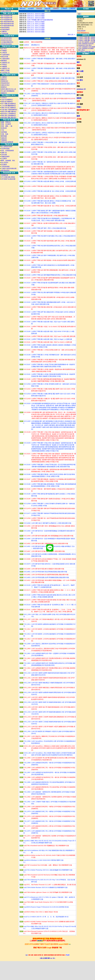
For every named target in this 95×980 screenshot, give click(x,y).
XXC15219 (27, 307)
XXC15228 (27, 265)
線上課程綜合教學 (7, 147)
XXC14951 (27, 546)
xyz (27, 955)
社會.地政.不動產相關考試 (9, 110)
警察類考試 (5, 81)
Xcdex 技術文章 (6, 11)
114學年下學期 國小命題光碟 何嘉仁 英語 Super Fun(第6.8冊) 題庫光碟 (53, 336)
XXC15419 (27, 84)
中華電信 (4, 65)
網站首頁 (23, 8)
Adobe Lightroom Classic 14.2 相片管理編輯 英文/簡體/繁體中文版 (52, 892)
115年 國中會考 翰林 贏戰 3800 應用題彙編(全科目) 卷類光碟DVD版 (52, 536)
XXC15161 (27, 342)
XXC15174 (27, 590)
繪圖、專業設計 (6, 122)
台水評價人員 (5, 73)
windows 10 (81, 89)
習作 (78, 83)
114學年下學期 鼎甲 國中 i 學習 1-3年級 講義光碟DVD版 (49, 228)
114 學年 (80, 80)
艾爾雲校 (4, 32)
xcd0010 (26, 45)
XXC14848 (27, 531)
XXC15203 (27, 350)
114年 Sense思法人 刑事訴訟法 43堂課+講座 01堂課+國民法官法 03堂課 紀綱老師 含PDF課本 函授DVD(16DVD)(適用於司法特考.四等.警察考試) (53, 748)
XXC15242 (27, 322)
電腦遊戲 (4, 140)
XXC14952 (27, 543)
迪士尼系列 (5, 162)
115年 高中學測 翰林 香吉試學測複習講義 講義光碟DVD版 (49, 572)
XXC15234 (27, 236)
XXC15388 (27, 157)
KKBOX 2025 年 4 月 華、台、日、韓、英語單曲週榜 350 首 (50, 917)
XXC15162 (27, 339)
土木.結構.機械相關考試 (9, 106)
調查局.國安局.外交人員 (9, 89)
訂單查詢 (64, 8)
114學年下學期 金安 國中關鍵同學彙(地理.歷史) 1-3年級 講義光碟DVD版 (54, 275)
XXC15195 (27, 360)
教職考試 (4, 87)
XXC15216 (27, 162)
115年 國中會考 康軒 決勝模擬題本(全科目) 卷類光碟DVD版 (50, 543)
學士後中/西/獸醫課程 (8, 91)
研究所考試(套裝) (6, 44)
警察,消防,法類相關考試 (9, 116)
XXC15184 (27, 489)
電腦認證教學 (5, 157)
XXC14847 (27, 551)
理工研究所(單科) (6, 38)
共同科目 (4, 98)
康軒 (78, 62)
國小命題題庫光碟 (7, 16)
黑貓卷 (79, 65)
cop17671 (27, 885)
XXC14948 (27, 523)
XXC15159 (27, 585)
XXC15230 (27, 255)
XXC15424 (27, 59)
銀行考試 (4, 49)
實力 (78, 74)
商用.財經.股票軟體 (7, 142)
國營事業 (4, 61)
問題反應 (47, 8)
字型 (3, 130)
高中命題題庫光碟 (7, 20)
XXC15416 (27, 73)
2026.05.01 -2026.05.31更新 (36, 14)
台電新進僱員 (5, 59)
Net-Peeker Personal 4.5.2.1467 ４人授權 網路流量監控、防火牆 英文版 (54, 885)
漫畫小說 (4, 153)
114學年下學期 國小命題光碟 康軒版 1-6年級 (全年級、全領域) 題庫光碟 (54, 181)
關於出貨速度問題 (37, 42)
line (70, 944)
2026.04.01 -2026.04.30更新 (36, 16)
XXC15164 (27, 336)
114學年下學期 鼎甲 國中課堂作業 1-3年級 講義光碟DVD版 (50, 216)
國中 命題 (80, 95)
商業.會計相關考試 (7, 102)
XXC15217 (27, 317)
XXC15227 (27, 270)
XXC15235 (27, 231)
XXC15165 (27, 331)
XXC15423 (27, 63)
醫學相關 (4, 136)
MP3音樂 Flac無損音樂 (8, 179)
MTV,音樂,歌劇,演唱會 (8, 177)
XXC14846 (27, 539)
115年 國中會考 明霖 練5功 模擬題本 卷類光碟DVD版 (48, 569)
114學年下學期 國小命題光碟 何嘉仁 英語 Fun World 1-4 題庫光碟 (52, 342)
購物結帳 (39, 8)
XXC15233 (27, 241)
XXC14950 (27, 526)
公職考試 (4, 77)
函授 (78, 101)
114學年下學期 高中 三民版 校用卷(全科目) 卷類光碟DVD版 (50, 81)
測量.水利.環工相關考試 (9, 108)
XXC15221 (27, 297)
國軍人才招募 (5, 71)
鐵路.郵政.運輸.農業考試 (9, 118)
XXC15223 (27, 288)
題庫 (78, 116)
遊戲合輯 (4, 138)
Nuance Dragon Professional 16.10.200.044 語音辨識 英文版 (50, 907)
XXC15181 (27, 374)
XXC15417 (27, 78)
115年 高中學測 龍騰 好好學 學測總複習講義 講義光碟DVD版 (50, 577)
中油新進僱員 (5, 55)
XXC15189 (27, 499)
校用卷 (79, 122)
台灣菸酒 (4, 53)
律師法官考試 (5, 85)
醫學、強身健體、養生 (8, 160)
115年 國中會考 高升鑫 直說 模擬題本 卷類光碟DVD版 (48, 551)
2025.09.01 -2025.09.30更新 (36, 30)
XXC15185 (27, 469)
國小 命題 (80, 71)
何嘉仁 (79, 107)
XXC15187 (27, 479)
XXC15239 (27, 216)
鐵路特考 (4, 79)
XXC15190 (27, 494)
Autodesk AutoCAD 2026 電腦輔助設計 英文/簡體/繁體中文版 (50, 846)
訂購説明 (72, 8)
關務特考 (4, 93)
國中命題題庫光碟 (7, 18)
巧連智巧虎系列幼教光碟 (9, 168)
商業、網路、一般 (7, 126)
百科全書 (4, 155)
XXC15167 (27, 364)
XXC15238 (27, 218)
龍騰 (78, 68)
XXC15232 (27, 246)
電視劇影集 (5, 175)
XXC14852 (27, 575)
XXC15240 (27, 211)
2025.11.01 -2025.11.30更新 (36, 26)
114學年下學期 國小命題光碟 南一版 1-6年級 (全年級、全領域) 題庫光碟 (54, 191)
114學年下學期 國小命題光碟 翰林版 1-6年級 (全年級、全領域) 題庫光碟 (54, 186)
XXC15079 (27, 564)
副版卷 (79, 98)
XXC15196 (27, 355)
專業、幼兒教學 (6, 124)
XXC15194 (27, 345)
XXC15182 (27, 369)
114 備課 (80, 104)
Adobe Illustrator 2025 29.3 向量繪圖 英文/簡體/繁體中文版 (49, 887)
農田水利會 (5, 57)
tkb (78, 113)
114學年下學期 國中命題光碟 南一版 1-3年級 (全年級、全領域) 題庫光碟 (54, 206)
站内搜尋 (31, 8)
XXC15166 (27, 379)
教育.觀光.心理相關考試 (9, 114)
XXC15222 (27, 292)
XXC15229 (27, 260)
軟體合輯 (4, 128)
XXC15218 (27, 312)
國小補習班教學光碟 (7, 22)
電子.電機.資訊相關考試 (9, 104)
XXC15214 (27, 172)
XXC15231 (27, 251)
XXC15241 (27, 327)
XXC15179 (27, 600)
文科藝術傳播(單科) (7, 42)
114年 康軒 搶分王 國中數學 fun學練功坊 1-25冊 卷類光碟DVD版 (51, 523)
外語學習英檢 (5, 149)
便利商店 (40, 941)
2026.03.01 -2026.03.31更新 (36, 18)
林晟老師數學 (5, 30)
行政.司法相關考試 (7, 100)
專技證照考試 (5, 83)
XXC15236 (27, 228)
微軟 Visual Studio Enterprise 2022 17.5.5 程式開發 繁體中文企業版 (52, 902)
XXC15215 (27, 167)
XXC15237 (27, 223)
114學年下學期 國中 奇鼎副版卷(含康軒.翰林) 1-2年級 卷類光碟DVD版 (53, 78)
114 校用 (80, 77)
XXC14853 (27, 577)
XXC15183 (27, 465)
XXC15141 (27, 610)
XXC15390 (27, 147)
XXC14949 (27, 536)
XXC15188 (27, 484)
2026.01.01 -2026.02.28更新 (36, 22)
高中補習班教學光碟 (7, 26)
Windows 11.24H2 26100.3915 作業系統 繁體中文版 (47, 860)
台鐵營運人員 (5, 63)
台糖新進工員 (5, 69)
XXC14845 (27, 569)
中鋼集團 (4, 67)
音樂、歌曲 (5, 134)
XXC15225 (27, 278)
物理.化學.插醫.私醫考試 (9, 112)
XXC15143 (27, 605)
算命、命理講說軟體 (7, 151)
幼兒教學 (4, 164)
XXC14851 (27, 572)
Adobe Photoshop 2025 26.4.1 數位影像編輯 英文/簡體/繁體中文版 (52, 870)
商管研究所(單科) (6, 40)
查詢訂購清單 (81, 31)
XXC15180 (27, 595)
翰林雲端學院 (5, 28)
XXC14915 (27, 580)
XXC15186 (27, 474)
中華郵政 (4, 51)
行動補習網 (5, 34)
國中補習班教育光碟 (7, 24)
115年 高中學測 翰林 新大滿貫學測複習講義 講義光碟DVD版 (50, 575)
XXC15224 (27, 283)
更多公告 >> (71, 35)
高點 (78, 86)
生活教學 (4, 159)
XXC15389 (27, 152)
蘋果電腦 (4, 132)
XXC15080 (27, 559)
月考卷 (79, 119)
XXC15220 (27, 302)
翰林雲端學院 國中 (83, 110)
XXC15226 (27, 275)
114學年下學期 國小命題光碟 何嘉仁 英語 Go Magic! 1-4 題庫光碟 (52, 339)
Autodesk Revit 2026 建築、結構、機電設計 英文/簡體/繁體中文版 (52, 865)
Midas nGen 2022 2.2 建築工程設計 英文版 (45, 912)
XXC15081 (27, 554)
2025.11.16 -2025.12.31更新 (36, 24)
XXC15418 (27, 81)
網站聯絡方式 (35, 45)
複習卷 (79, 56)
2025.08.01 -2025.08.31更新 (36, 32)
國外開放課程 (5, 170)
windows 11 (81, 59)
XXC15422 (27, 68)
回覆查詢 (56, 8)
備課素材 (80, 92)
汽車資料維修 (5, 166)
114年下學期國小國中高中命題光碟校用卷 (40, 20)
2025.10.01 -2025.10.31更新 (36, 28)
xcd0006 (26, 42)
